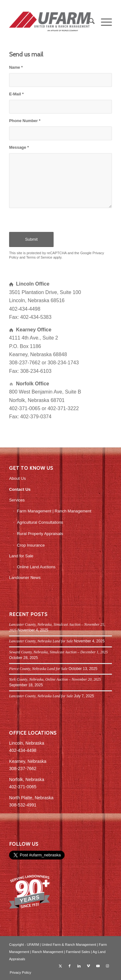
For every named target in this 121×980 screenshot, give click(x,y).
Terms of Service (39, 257)
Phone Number (25, 121)
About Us (17, 478)
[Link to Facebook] (70, 966)
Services (17, 500)
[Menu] (103, 22)
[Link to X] (60, 966)
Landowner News (25, 578)
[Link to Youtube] (98, 966)
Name (16, 67)
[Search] (89, 22)
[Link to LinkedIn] (79, 966)
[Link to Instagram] (107, 966)
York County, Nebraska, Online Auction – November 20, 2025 (55, 679)
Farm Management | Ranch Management (54, 511)
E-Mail (16, 94)
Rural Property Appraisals (40, 534)
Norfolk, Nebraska (27, 779)
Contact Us (20, 489)
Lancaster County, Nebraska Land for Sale (41, 641)
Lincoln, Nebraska (27, 743)
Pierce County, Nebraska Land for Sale (38, 669)
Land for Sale (21, 556)
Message (19, 147)
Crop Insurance (31, 545)
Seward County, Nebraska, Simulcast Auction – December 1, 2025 (58, 652)
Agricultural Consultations (40, 522)
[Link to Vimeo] (88, 966)
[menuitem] (89, 22)
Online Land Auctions (36, 567)
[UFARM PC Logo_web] (50, 22)
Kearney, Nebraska (28, 761)
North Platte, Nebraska (31, 798)
